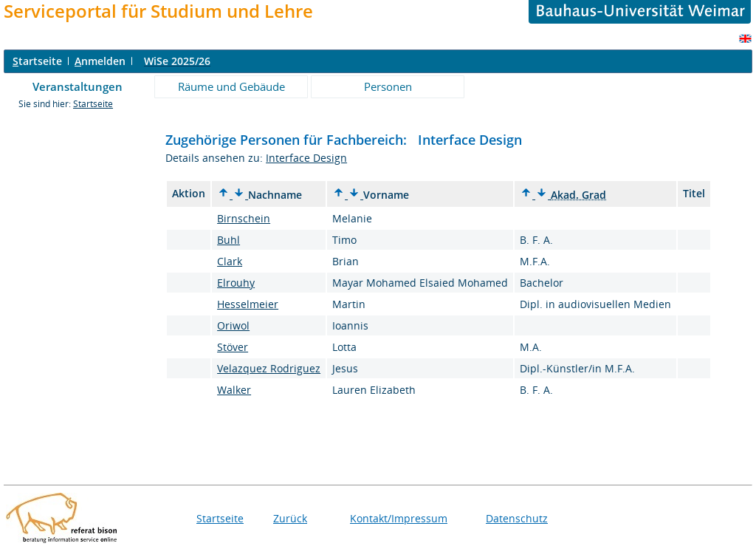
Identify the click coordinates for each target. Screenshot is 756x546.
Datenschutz (517, 518)
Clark (230, 261)
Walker (234, 390)
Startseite (93, 104)
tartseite (37, 61)
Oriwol (233, 325)
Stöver (233, 347)
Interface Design (306, 158)
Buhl (228, 240)
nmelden (100, 61)
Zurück (290, 518)
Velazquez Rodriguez (269, 368)
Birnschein (244, 218)
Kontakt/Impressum (399, 518)
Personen (388, 86)
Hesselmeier (248, 304)
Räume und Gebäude (231, 86)
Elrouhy (236, 283)
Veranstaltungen (78, 86)
